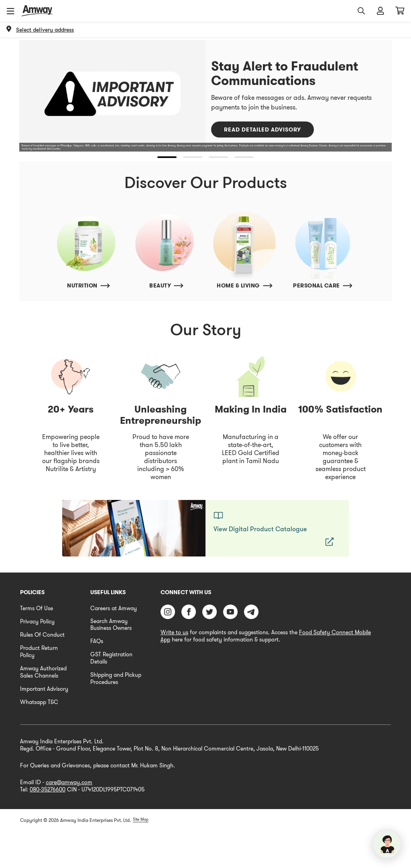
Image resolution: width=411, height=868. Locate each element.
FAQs (97, 641)
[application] (387, 844)
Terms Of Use (37, 608)
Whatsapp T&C (39, 702)
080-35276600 (48, 789)
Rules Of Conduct (42, 635)
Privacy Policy (37, 621)
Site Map (141, 819)
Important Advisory (44, 689)
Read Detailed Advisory (262, 129)
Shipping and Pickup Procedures (116, 678)
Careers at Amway (114, 608)
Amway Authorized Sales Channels (43, 672)
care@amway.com (69, 782)
